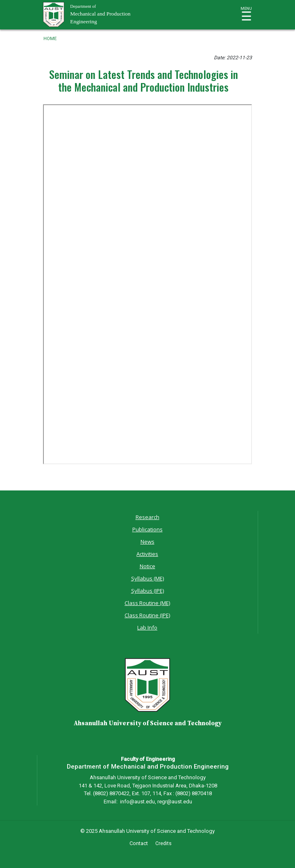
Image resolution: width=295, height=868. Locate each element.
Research (147, 517)
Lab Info (147, 627)
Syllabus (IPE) (147, 591)
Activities (147, 554)
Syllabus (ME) (147, 578)
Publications (147, 529)
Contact (139, 843)
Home (50, 39)
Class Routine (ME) (147, 603)
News (147, 542)
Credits (163, 843)
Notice (147, 566)
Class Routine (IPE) (147, 615)
